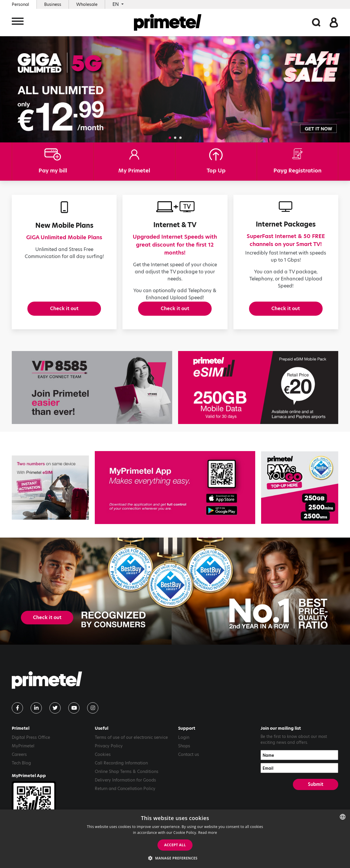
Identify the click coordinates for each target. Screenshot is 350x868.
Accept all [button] (175, 845)
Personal (20, 4)
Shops (184, 752)
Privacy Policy (109, 752)
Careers (19, 761)
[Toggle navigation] (18, 23)
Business (53, 4)
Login (184, 744)
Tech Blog (21, 769)
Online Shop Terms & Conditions (127, 778)
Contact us (189, 761)
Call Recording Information (121, 769)
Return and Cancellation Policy (125, 795)
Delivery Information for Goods (125, 786)
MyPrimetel (23, 752)
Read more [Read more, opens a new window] (208, 833)
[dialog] (175, 839)
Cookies (103, 761)
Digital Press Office (31, 744)
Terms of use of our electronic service (131, 744)
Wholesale (87, 4)
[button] (170, 138)
